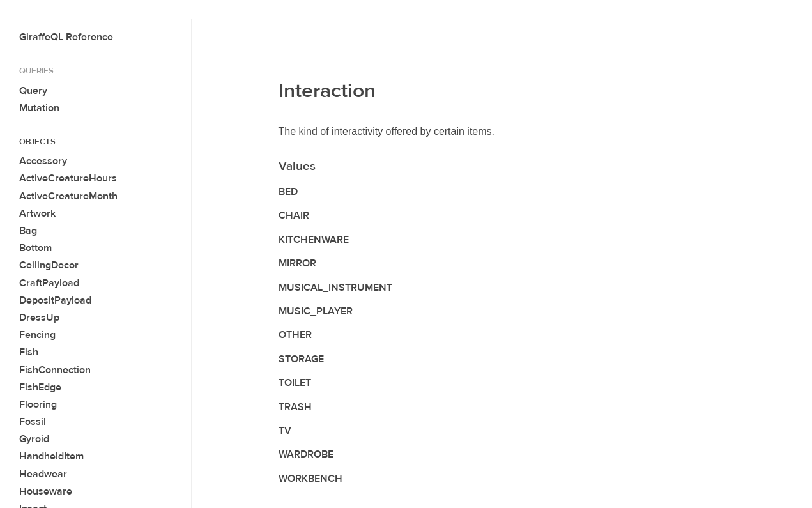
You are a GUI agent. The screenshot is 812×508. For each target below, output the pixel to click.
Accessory (43, 161)
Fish (29, 352)
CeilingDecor (49, 265)
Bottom (35, 248)
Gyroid (34, 439)
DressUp (39, 318)
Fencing (37, 335)
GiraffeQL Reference (66, 37)
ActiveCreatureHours (68, 178)
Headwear (43, 474)
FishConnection (55, 370)
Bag (28, 231)
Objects (37, 142)
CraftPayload (49, 283)
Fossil (33, 422)
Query (33, 91)
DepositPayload (55, 300)
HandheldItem (51, 456)
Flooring (38, 404)
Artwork (37, 213)
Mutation (39, 108)
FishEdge (40, 387)
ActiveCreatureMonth (68, 196)
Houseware (46, 491)
